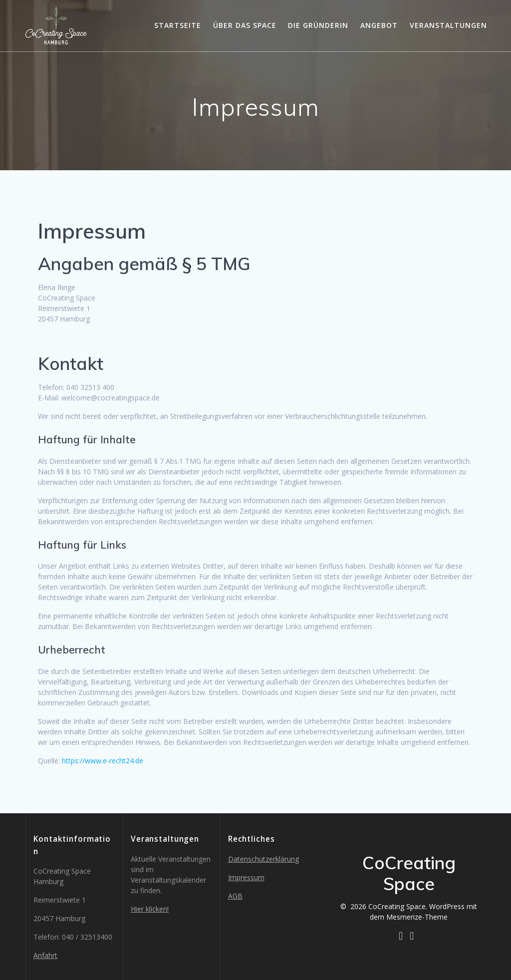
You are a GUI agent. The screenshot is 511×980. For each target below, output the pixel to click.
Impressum (246, 877)
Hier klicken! (150, 909)
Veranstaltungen (448, 25)
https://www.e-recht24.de (103, 761)
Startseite (178, 25)
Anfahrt (45, 955)
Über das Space (245, 25)
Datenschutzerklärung (263, 859)
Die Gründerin (318, 25)
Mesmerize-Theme (417, 917)
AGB (235, 896)
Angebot (379, 25)
